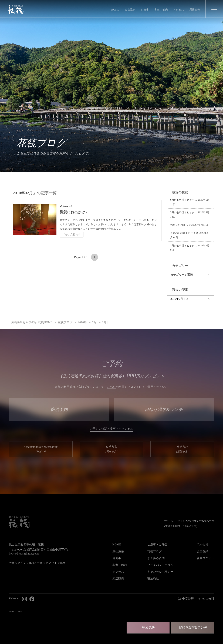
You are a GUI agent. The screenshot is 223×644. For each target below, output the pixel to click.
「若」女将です (72, 235)
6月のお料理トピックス (184, 200)
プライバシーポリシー (162, 565)
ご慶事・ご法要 (157, 544)
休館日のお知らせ (180, 225)
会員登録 (202, 551)
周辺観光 (195, 10)
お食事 (145, 10)
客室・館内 (161, 10)
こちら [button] (111, 387)
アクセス (179, 10)
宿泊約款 (153, 578)
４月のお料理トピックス (184, 233)
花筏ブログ (155, 551)
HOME (115, 10)
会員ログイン (205, 558)
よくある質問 (156, 558)
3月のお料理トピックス (184, 246)
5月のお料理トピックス (184, 212)
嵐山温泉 (130, 10)
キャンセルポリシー (160, 572)
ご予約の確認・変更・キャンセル (111, 429)
